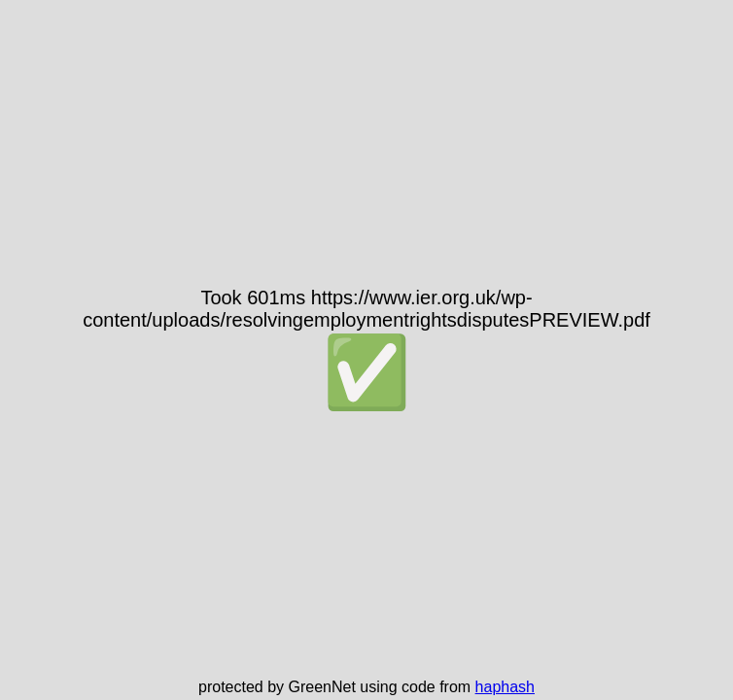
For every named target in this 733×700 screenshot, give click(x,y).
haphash (505, 687)
